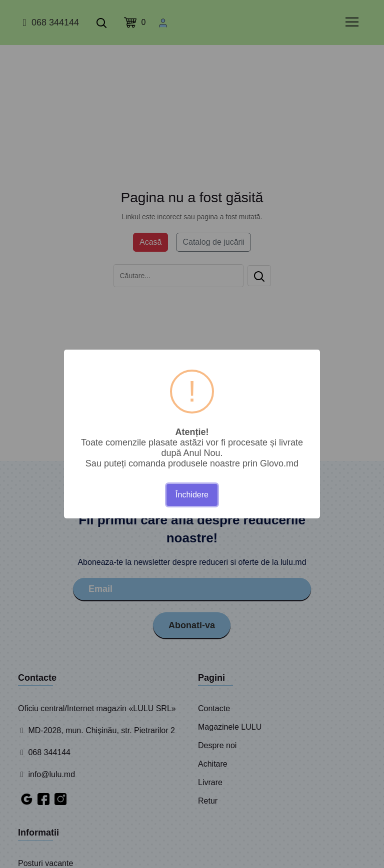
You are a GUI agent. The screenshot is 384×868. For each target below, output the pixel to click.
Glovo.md (279, 463)
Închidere (192, 495)
